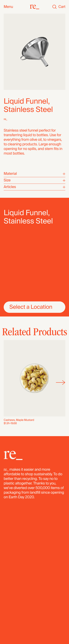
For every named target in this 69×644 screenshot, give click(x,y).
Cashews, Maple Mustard (19, 420)
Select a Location (31, 307)
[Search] (54, 7)
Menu (8, 7)
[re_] (34, 7)
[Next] (61, 383)
